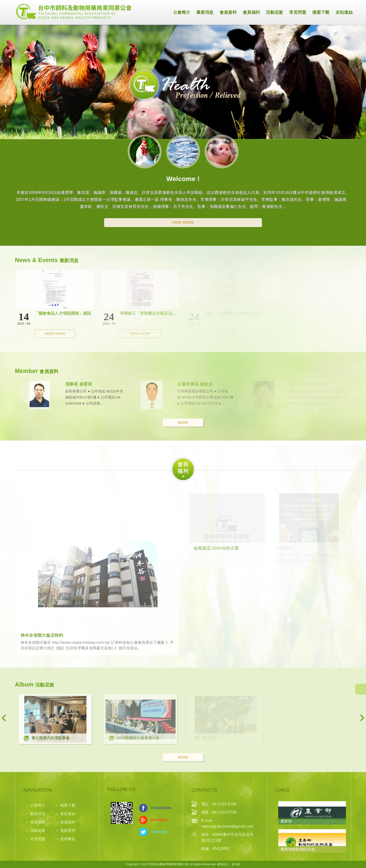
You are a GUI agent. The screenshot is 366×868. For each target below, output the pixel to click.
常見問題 (298, 12)
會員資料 (228, 12)
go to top (361, 689)
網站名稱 (73, 12)
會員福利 (251, 12)
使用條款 (68, 839)
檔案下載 (321, 12)
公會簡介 (182, 12)
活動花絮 (274, 12)
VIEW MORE (183, 222)
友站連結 (344, 12)
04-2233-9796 (224, 804)
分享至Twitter (143, 832)
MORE (183, 423)
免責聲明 (68, 831)
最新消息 (205, 12)
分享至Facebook (143, 808)
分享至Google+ (143, 820)
